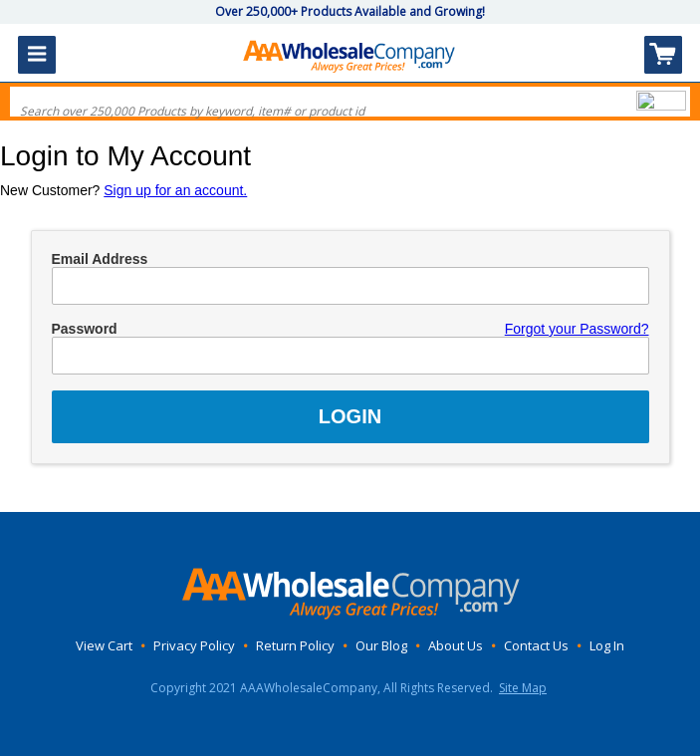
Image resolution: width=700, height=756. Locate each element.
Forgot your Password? (577, 329)
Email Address (100, 259)
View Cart (104, 645)
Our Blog (381, 645)
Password (85, 329)
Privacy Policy (194, 645)
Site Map (523, 688)
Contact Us (536, 645)
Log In (607, 645)
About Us (456, 645)
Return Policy (295, 645)
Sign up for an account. (175, 190)
